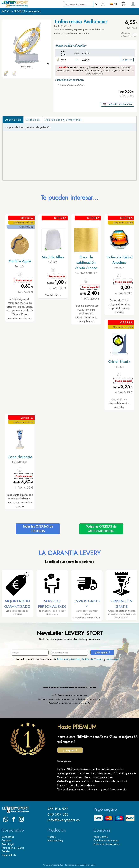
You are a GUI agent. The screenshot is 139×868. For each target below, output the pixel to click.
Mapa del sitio (9, 855)
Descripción (13, 120)
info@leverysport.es (64, 820)
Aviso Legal (112, 659)
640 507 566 (58, 814)
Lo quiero (127, 60)
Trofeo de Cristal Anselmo (119, 260)
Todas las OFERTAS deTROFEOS (38, 529)
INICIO (5, 11)
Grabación (33, 120)
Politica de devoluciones (106, 844)
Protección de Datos (13, 848)
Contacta (6, 840)
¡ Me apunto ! (102, 652)
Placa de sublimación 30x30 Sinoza (86, 262)
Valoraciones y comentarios (63, 120)
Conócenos (8, 837)
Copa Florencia (20, 457)
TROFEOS (19, 11)
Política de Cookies (92, 659)
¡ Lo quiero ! (70, 750)
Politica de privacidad (69, 659)
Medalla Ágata (20, 261)
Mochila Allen (53, 257)
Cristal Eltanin (119, 362)
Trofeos (52, 837)
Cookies (6, 851)
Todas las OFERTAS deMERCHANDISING (101, 529)
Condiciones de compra (106, 840)
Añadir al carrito (121, 104)
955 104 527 (58, 809)
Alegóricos (35, 11)
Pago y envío (101, 837)
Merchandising (55, 840)
